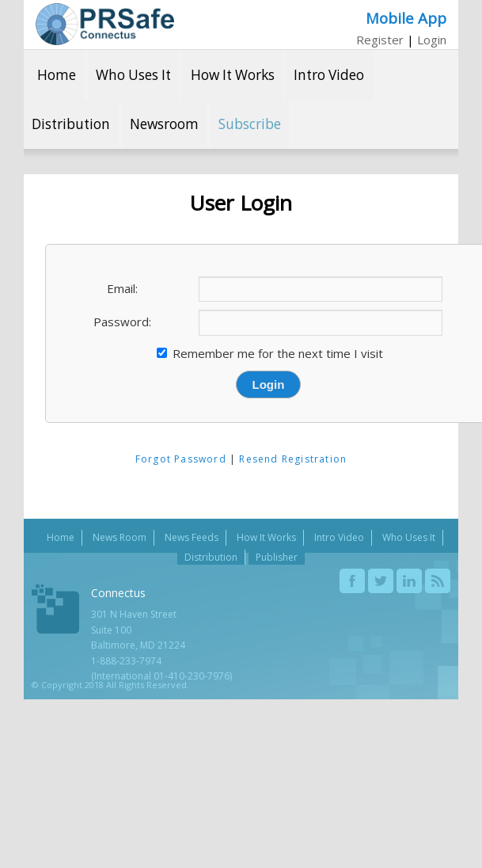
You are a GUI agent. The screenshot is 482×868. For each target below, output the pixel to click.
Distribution (71, 124)
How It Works (233, 75)
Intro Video (329, 75)
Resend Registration (293, 459)
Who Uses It (133, 75)
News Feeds (192, 537)
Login (432, 40)
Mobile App (406, 18)
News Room (120, 537)
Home (57, 75)
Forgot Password (181, 459)
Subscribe (250, 124)
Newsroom (164, 124)
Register (380, 40)
